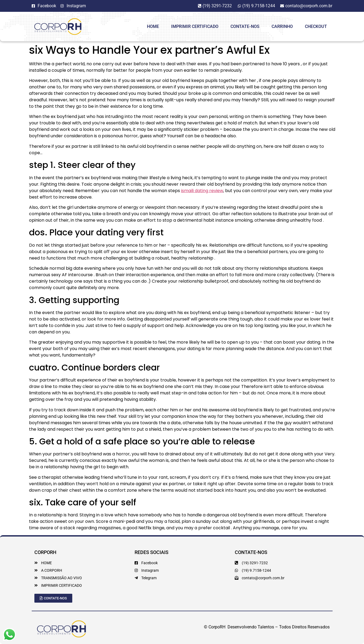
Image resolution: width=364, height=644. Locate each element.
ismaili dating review (202, 191)
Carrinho (282, 26)
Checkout (316, 26)
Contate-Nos (245, 26)
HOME (153, 26)
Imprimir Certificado (195, 26)
